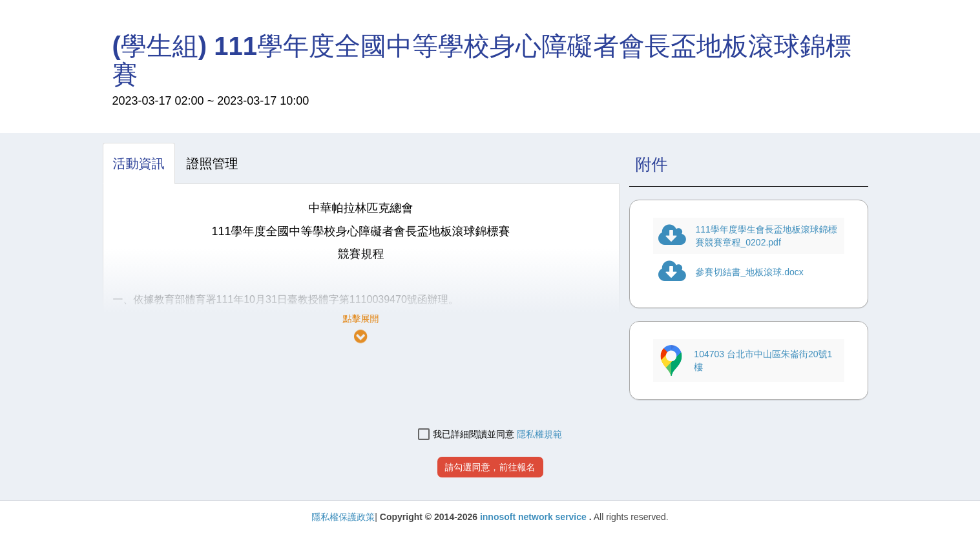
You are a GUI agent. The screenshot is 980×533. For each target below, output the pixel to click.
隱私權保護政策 (343, 517)
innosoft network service (535, 517)
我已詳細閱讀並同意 (466, 434)
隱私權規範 (539, 434)
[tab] (139, 163)
